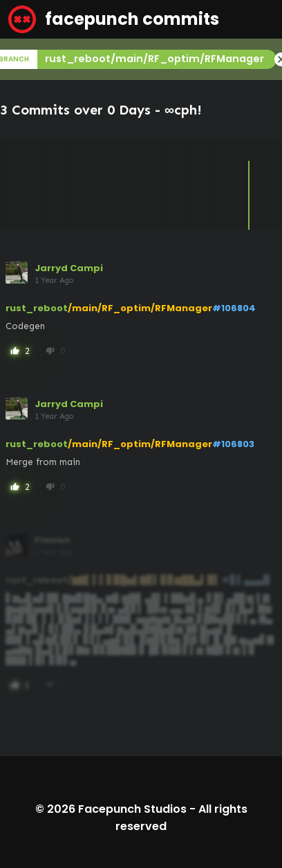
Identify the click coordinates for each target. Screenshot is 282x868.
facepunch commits (114, 19)
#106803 (233, 444)
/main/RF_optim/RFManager (140, 308)
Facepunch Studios (132, 809)
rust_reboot (37, 308)
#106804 (234, 308)
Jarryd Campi (69, 268)
